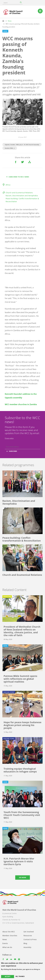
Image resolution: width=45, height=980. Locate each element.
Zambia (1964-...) (10, 148)
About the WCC (9, 932)
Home (3, 21)
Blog (25, 943)
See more (23, 878)
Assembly (27, 947)
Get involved (29, 932)
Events (5, 943)
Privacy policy (9, 438)
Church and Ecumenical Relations (19, 193)
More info (4, 972)
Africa (8, 185)
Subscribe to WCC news (19, 177)
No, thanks (20, 977)
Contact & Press (30, 939)
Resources (28, 936)
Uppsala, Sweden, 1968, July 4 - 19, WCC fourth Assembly (22, 145)
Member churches (10, 936)
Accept (8, 977)
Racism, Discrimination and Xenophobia (22, 196)
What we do (7, 947)
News (10, 21)
